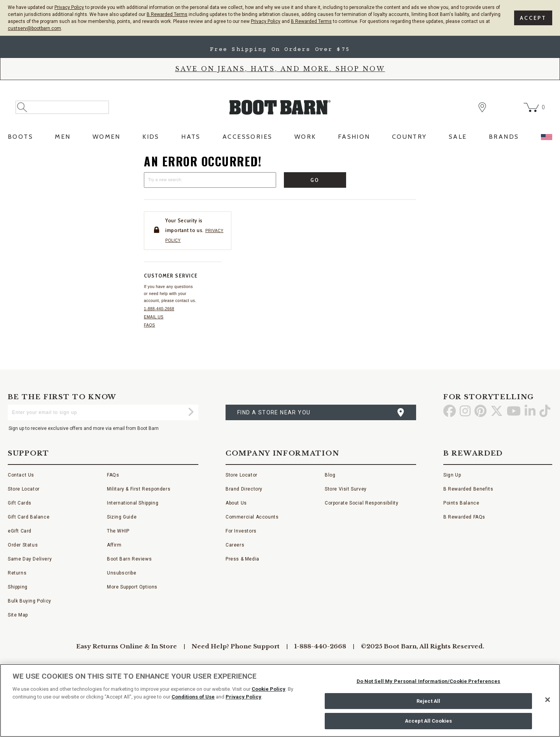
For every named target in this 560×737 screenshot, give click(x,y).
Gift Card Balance (29, 517)
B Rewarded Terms (167, 14)
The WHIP (118, 531)
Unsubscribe (122, 573)
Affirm (114, 545)
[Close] (548, 700)
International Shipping (133, 503)
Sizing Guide (122, 517)
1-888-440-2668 (159, 309)
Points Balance (461, 503)
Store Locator (24, 489)
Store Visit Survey (346, 489)
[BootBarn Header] (280, 114)
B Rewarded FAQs (464, 517)
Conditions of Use (193, 697)
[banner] (280, 92)
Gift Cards (20, 503)
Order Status (23, 545)
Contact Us (21, 475)
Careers (235, 545)
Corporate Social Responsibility (362, 503)
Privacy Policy (69, 7)
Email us (154, 317)
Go (315, 180)
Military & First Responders (139, 489)
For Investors (241, 531)
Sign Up (452, 475)
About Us (236, 503)
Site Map (18, 615)
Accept (533, 18)
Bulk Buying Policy (30, 601)
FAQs (150, 325)
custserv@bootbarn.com (34, 28)
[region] (280, 700)
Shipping (18, 587)
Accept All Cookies (428, 721)
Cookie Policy (269, 689)
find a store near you (274, 412)
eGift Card (20, 531)
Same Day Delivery (30, 559)
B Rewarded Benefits (468, 489)
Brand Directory (244, 489)
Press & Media (242, 559)
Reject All (428, 701)
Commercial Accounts (252, 517)
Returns (17, 573)
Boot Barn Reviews (129, 559)
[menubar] (280, 139)
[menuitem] (20, 139)
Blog (330, 475)
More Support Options (132, 587)
